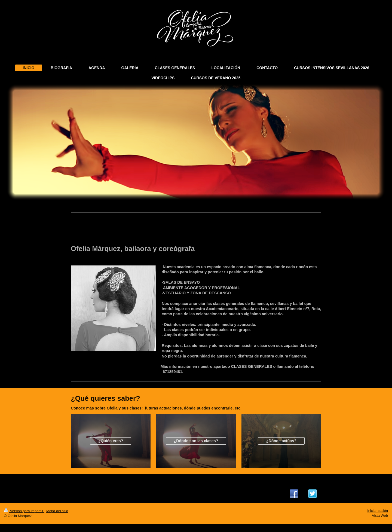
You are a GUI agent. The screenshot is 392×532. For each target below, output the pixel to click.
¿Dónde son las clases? (196, 441)
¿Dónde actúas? (281, 441)
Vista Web (380, 516)
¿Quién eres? (111, 441)
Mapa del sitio (57, 511)
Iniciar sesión (378, 511)
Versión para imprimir (24, 511)
